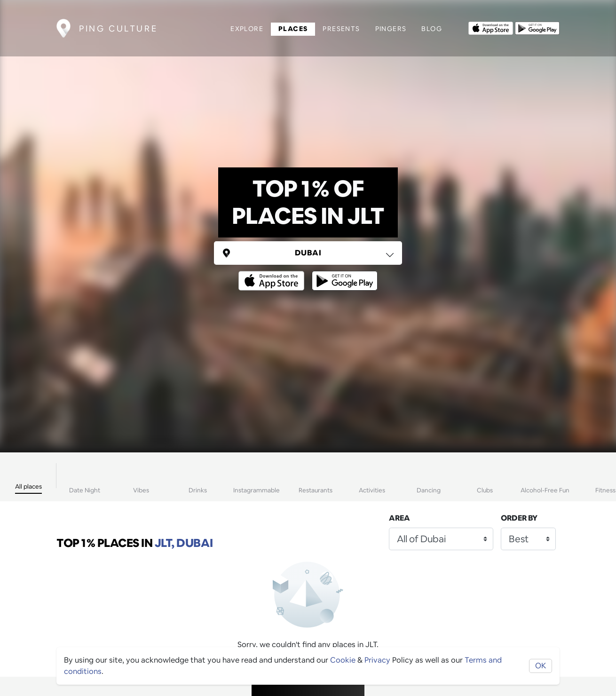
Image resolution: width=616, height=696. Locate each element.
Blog (432, 29)
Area (399, 518)
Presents (341, 29)
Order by (519, 518)
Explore (247, 29)
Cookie (343, 660)
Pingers (391, 29)
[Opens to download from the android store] (537, 27)
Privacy (377, 660)
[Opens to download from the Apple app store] (491, 27)
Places (293, 29)
